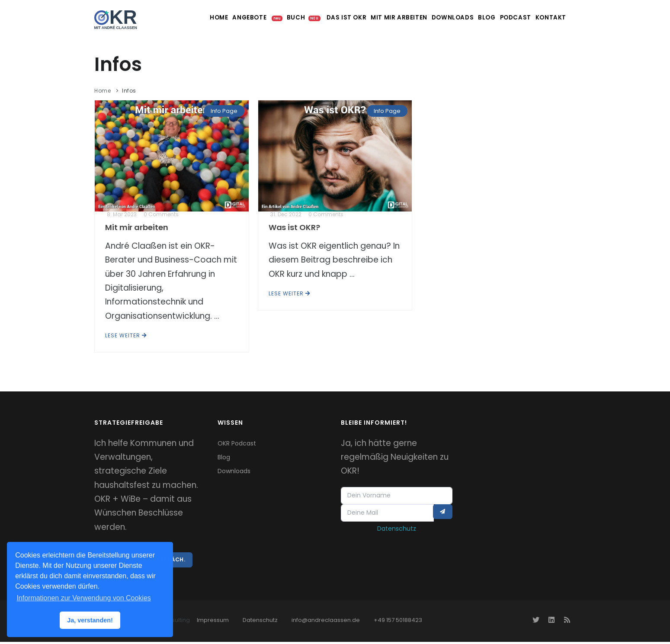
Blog (467, 18)
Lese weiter (126, 335)
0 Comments (161, 214)
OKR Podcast (237, 443)
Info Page (224, 111)
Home (164, 18)
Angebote (202, 18)
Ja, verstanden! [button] (90, 620)
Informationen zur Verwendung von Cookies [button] (83, 598)
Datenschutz (397, 531)
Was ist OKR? (294, 227)
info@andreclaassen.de (326, 622)
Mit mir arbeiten (369, 18)
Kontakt (544, 18)
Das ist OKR (312, 18)
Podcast (503, 18)
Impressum (213, 622)
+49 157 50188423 (398, 622)
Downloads (427, 18)
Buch (263, 18)
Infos (129, 91)
